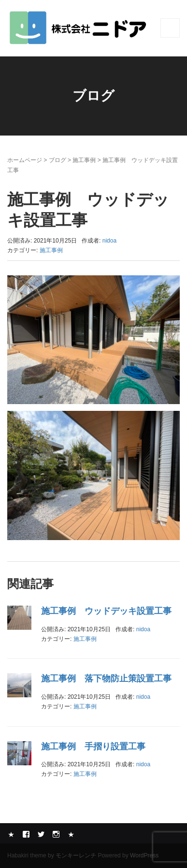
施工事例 (84, 160)
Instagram (56, 834)
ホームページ (25, 160)
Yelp (11, 834)
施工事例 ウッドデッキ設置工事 (106, 611)
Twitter (41, 834)
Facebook (26, 834)
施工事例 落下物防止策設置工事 (106, 678)
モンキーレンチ (76, 855)
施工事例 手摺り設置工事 (93, 746)
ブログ (58, 160)
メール (71, 834)
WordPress (144, 855)
